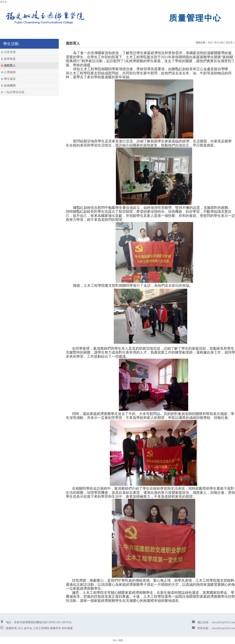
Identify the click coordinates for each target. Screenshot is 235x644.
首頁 (210, 43)
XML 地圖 (117, 640)
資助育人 (230, 43)
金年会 (4, 2)
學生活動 (219, 43)
